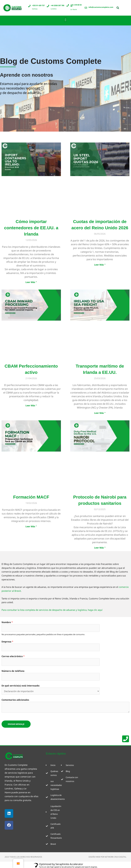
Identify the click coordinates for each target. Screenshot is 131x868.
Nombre (7, 622)
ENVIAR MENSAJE (16, 724)
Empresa (7, 642)
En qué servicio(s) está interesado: (21, 685)
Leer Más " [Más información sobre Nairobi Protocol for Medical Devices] (100, 548)
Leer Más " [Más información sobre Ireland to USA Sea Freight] (100, 413)
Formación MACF (31, 497)
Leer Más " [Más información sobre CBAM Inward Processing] (31, 406)
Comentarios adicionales (15, 700)
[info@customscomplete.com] (86, 8)
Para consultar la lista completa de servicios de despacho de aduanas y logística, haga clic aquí (52, 610)
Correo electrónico (13, 656)
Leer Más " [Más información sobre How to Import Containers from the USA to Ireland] (31, 282)
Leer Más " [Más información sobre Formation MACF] (31, 527)
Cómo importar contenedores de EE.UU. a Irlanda (31, 228)
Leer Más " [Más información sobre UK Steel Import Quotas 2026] (100, 265)
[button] (65, 20)
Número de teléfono (13, 671)
